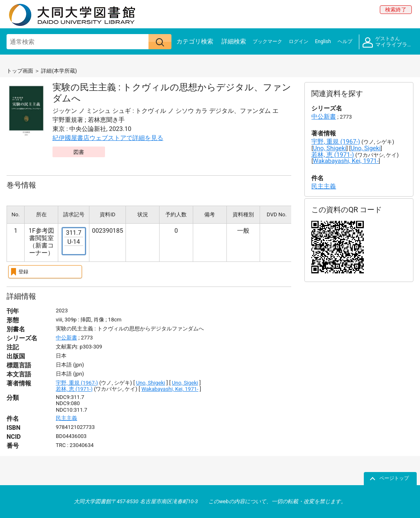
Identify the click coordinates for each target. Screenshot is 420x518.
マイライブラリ (388, 42)
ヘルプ (345, 41)
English (323, 41)
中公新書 (66, 338)
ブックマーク (267, 41)
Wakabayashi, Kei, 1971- (170, 389)
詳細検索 (234, 41)
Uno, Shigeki (151, 383)
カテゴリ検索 (195, 41)
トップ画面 (20, 71)
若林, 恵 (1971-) (74, 389)
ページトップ (394, 478)
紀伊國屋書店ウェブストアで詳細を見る (108, 138)
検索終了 (396, 10)
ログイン (299, 41)
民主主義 (66, 418)
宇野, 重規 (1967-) (77, 383)
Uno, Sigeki (185, 383)
